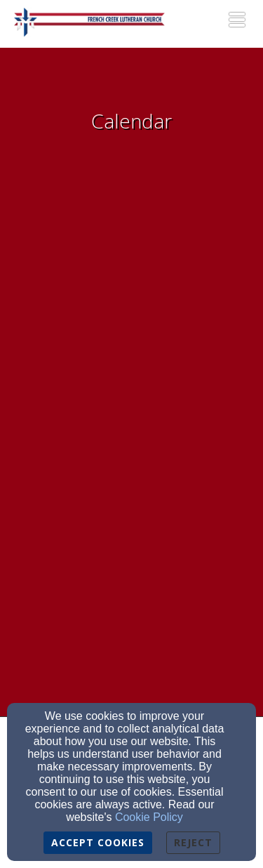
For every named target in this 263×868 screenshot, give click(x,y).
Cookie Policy (149, 817)
